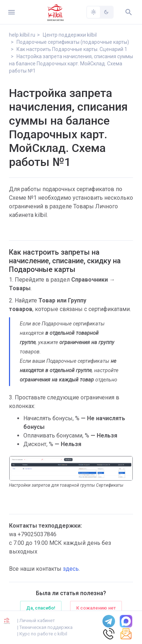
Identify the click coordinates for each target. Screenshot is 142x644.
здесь (71, 569)
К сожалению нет (96, 608)
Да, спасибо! (41, 608)
